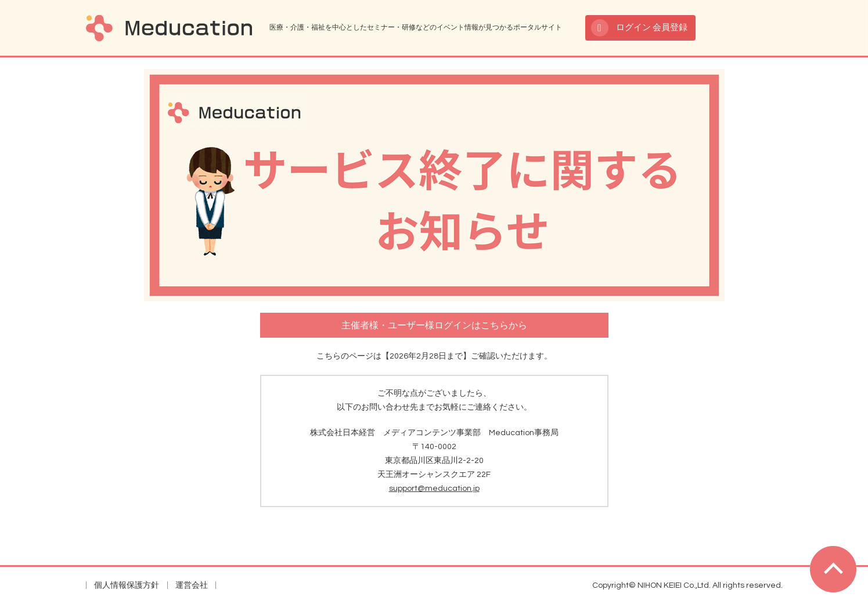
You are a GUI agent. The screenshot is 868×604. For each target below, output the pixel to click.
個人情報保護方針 (127, 585)
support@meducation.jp (434, 489)
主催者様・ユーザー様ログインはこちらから (434, 325)
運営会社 (192, 585)
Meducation (169, 28)
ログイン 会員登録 (652, 28)
